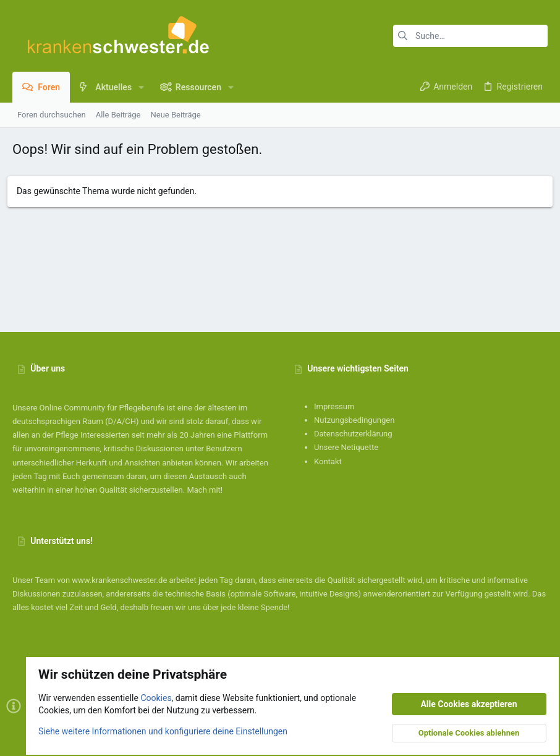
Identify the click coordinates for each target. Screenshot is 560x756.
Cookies (156, 698)
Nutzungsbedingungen (354, 420)
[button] (141, 87)
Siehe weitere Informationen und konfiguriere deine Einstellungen (163, 731)
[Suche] (470, 36)
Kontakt (328, 461)
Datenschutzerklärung (353, 434)
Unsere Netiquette (346, 447)
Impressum (334, 406)
